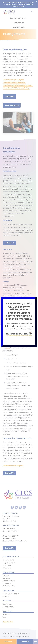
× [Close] (36, 298)
